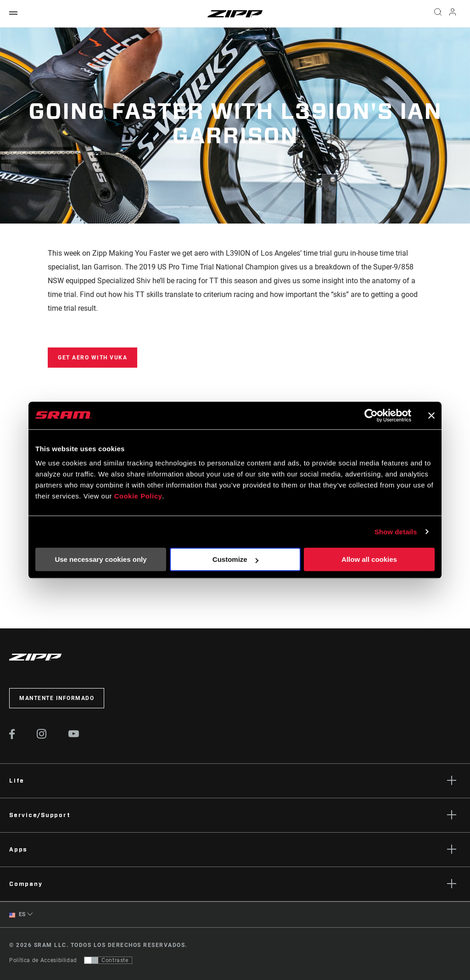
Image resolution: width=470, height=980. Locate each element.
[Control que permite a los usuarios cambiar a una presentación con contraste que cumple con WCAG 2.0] (108, 960)
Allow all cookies (369, 559)
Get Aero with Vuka (92, 358)
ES (17, 915)
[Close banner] (431, 415)
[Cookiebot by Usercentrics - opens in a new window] (371, 415)
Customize (235, 559)
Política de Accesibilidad (43, 960)
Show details (396, 532)
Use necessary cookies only (101, 559)
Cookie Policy (138, 496)
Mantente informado (57, 698)
